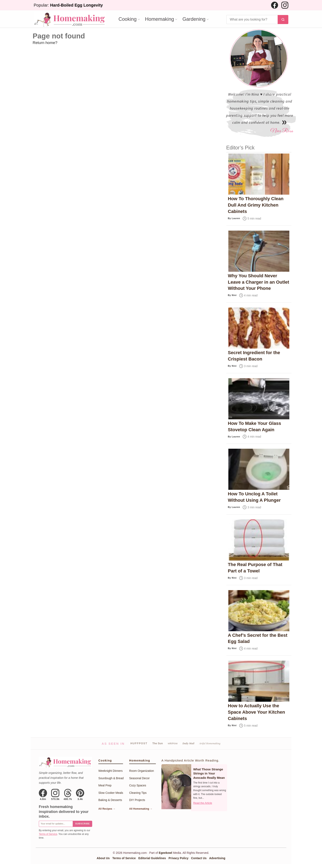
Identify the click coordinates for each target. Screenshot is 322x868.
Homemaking (159, 19)
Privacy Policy (179, 858)
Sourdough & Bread (111, 778)
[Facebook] (275, 5)
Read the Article (203, 803)
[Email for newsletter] (56, 824)
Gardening (194, 19)
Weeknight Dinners (110, 771)
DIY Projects (137, 800)
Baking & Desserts (110, 800)
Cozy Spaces (138, 785)
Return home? (45, 43)
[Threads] (68, 795)
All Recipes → (107, 809)
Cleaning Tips (138, 793)
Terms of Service (48, 834)
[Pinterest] (80, 795)
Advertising (217, 858)
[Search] (252, 20)
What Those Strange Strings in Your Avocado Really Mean (209, 773)
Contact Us (199, 858)
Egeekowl (166, 853)
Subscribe (82, 824)
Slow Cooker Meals (111, 793)
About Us (103, 858)
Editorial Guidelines (152, 858)
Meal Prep (105, 785)
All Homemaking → (141, 809)
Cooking (128, 19)
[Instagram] (285, 5)
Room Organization (142, 771)
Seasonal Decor (139, 778)
